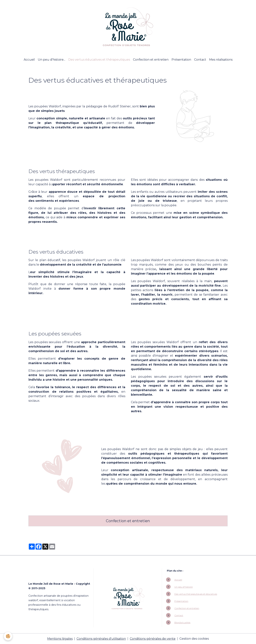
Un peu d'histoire (183, 587)
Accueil (29, 60)
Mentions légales (60, 639)
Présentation (181, 60)
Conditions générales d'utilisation (101, 639)
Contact (200, 60)
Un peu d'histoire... (52, 60)
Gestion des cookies (194, 639)
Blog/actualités (182, 623)
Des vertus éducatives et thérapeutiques (99, 60)
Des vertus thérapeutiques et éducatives (196, 594)
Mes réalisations (221, 60)
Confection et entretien (151, 60)
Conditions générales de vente (153, 639)
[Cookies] (8, 636)
